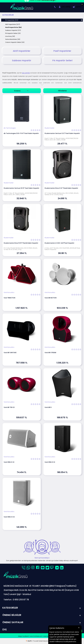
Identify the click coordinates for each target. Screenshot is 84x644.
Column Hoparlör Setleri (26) (15, 42)
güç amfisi (26, 73)
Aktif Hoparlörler (22, 51)
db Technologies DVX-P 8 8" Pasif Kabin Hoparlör (21, 133)
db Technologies (10, 128)
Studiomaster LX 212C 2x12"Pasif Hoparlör (59, 243)
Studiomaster (49, 128)
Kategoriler (8, 15)
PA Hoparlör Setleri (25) (13, 33)
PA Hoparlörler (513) (12, 20)
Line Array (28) (10, 36)
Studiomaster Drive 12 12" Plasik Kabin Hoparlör (61, 188)
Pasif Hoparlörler (62, 51)
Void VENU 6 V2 (9, 462)
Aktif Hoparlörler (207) (13, 24)
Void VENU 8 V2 (50, 462)
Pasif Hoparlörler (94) (13, 27)
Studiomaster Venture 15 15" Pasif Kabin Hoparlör (21, 188)
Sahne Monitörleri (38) (13, 39)
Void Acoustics (9, 292)
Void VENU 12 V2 (9, 517)
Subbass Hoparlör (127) (13, 30)
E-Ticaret (35, 641)
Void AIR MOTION (51, 298)
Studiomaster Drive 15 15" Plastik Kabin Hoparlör (21, 243)
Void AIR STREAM (50, 353)
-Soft (29, 641)
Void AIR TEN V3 (9, 407)
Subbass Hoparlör (22, 60)
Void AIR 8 (48, 407)
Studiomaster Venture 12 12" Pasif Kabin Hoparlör (62, 133)
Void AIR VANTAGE (10, 353)
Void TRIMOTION (9, 298)
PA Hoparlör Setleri (62, 60)
